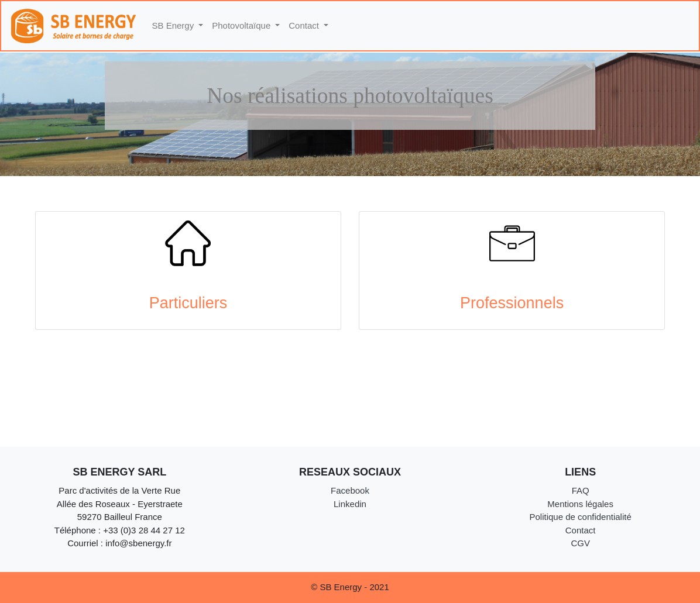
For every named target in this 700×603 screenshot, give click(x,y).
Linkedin (350, 504)
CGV (580, 543)
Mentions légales (580, 504)
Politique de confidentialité (580, 517)
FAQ (581, 490)
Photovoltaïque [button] (242, 25)
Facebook (350, 490)
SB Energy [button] (174, 25)
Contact (581, 530)
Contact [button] (305, 25)
